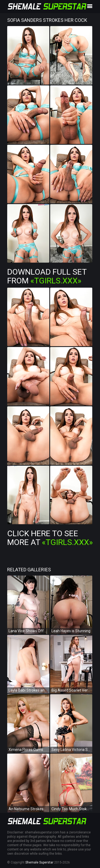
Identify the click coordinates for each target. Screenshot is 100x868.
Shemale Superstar (39, 862)
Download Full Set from (47, 276)
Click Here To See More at (50, 538)
